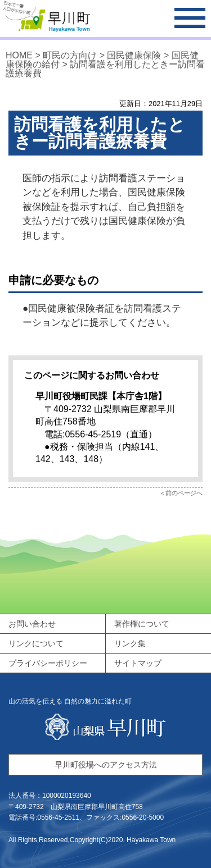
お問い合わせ (32, 624)
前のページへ (184, 493)
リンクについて (36, 643)
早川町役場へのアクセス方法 (106, 765)
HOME (19, 55)
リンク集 (130, 643)
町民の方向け (70, 55)
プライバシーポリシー (48, 663)
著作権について (142, 624)
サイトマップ (138, 663)
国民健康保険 (134, 55)
